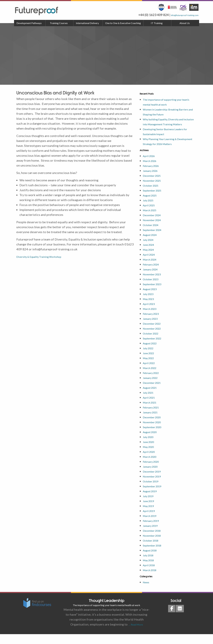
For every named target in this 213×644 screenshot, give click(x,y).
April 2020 (150, 461)
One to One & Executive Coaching (123, 23)
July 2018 (150, 565)
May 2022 (150, 368)
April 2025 (150, 215)
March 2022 (151, 378)
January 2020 (152, 476)
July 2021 (150, 402)
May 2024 (150, 259)
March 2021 (151, 412)
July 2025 (150, 210)
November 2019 (154, 486)
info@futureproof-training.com (177, 15)
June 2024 (150, 254)
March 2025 (151, 220)
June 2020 (150, 452)
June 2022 (150, 363)
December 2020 (154, 427)
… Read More (135, 634)
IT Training (157, 23)
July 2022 (150, 358)
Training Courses (59, 23)
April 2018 (150, 575)
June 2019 (150, 511)
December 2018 (154, 540)
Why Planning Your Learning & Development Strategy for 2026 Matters (165, 149)
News (147, 592)
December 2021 (154, 392)
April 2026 (150, 166)
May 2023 (150, 309)
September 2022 (154, 348)
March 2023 (151, 318)
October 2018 (153, 550)
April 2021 (150, 407)
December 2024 (154, 225)
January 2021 (152, 422)
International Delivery (87, 23)
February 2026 (153, 175)
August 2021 (152, 397)
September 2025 (154, 200)
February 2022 (153, 383)
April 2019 (150, 521)
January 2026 (152, 180)
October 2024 (153, 235)
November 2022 (154, 338)
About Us (185, 23)
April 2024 (150, 264)
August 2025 (152, 205)
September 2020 (154, 437)
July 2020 (150, 447)
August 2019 (152, 501)
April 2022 (150, 373)
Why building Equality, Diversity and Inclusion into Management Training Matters (168, 124)
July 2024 (150, 249)
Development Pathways (29, 23)
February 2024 (153, 274)
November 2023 (154, 284)
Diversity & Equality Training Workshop (44, 257)
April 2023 (150, 314)
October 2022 (153, 343)
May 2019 (150, 516)
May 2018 (150, 570)
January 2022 (152, 387)
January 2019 (152, 535)
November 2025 (154, 190)
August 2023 (152, 299)
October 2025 (153, 195)
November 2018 (154, 545)
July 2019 (150, 506)
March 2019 (151, 526)
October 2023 (153, 289)
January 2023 (152, 328)
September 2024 (154, 240)
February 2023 (153, 323)
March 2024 (151, 269)
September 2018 (154, 555)
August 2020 (152, 442)
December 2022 (154, 333)
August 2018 (152, 560)
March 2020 (151, 466)
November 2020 (154, 432)
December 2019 (154, 481)
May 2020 (150, 457)
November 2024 (154, 230)
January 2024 (152, 279)
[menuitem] (30, 23)
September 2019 (154, 496)
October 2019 (153, 491)
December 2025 (154, 185)
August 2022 (152, 353)
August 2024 (152, 245)
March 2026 (151, 171)
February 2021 (153, 417)
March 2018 (151, 580)
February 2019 (153, 530)
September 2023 (154, 294)
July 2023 (150, 304)
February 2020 (153, 471)
